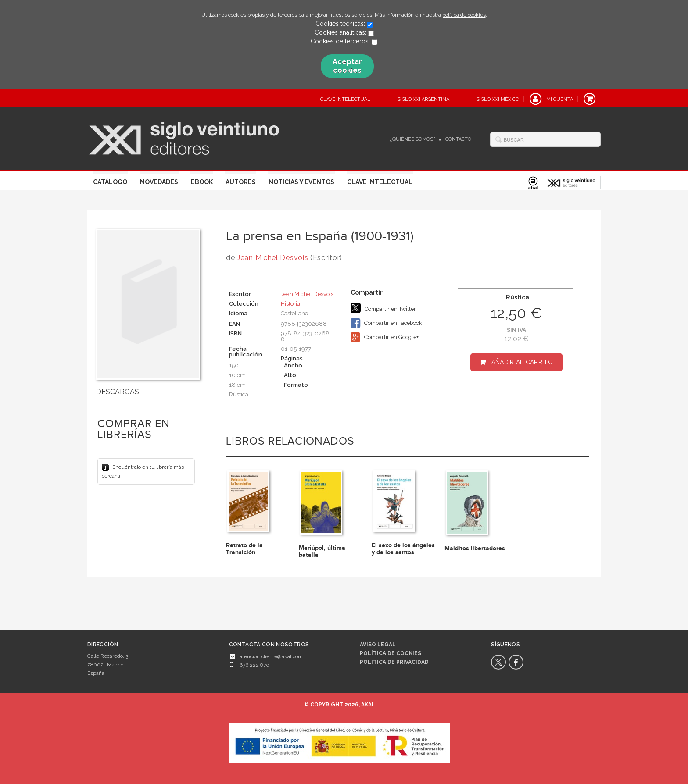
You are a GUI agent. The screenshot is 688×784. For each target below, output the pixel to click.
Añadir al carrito (522, 362)
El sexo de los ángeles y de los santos (403, 549)
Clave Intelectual (380, 182)
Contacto (458, 139)
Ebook (202, 182)
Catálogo (110, 182)
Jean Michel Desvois (272, 258)
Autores (241, 182)
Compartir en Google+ (385, 337)
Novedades (159, 182)
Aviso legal (378, 645)
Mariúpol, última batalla (322, 551)
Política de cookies (391, 653)
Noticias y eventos (301, 182)
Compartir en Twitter (383, 308)
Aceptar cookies (347, 66)
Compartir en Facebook (386, 323)
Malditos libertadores (475, 548)
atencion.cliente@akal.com (271, 656)
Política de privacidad (394, 662)
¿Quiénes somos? (413, 139)
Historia (290, 304)
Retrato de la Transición (244, 549)
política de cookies (464, 15)
